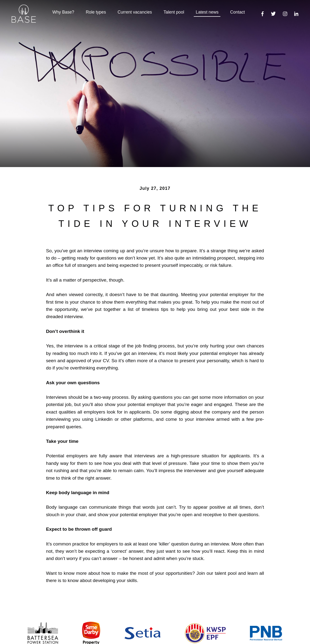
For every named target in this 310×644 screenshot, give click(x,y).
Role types (96, 12)
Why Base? (63, 12)
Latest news (207, 12)
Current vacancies (135, 12)
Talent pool (174, 12)
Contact (237, 12)
